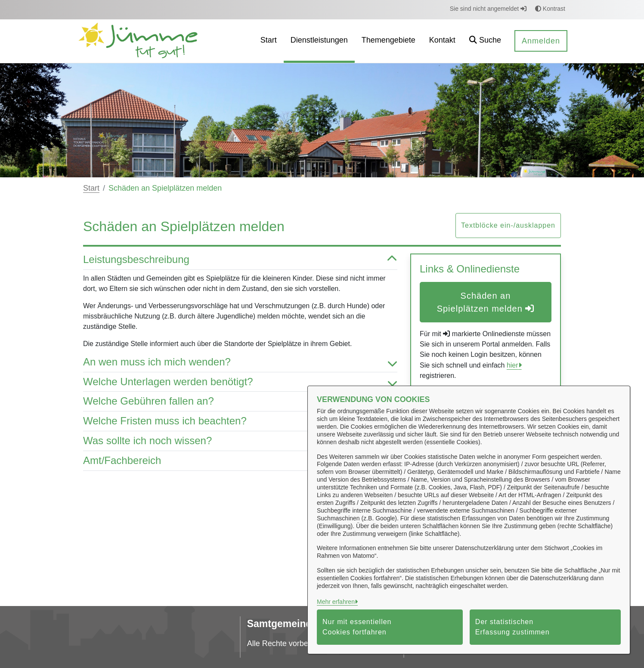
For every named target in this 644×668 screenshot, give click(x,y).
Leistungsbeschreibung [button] (240, 260)
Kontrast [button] (550, 9)
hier (512, 365)
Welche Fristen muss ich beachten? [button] (240, 421)
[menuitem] (269, 41)
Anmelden (541, 41)
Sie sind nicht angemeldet (488, 9)
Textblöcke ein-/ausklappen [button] (508, 225)
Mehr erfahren (336, 602)
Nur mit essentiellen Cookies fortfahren (357, 627)
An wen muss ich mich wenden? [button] (240, 362)
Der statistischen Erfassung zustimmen (512, 627)
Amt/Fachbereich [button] (240, 461)
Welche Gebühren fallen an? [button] (240, 401)
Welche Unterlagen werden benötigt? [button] (240, 382)
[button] (485, 41)
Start (91, 188)
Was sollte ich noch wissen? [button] (240, 441)
